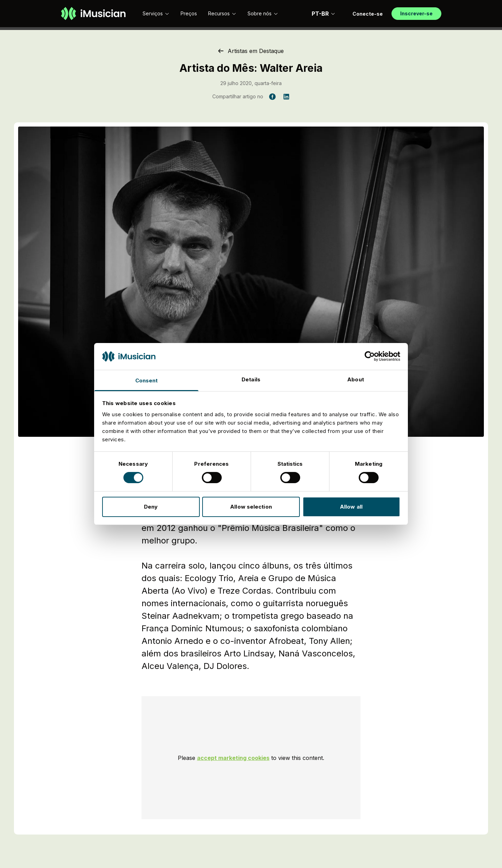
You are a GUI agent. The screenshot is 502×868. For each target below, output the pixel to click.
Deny (151, 507)
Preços (189, 13)
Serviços (156, 13)
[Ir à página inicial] (93, 14)
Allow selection (251, 507)
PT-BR (324, 14)
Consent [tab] (147, 380)
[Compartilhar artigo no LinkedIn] (286, 97)
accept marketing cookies (233, 758)
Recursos (222, 13)
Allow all (351, 507)
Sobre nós (263, 13)
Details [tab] (251, 379)
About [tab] (356, 379)
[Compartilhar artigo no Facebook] (272, 97)
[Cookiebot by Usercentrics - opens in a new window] (370, 356)
